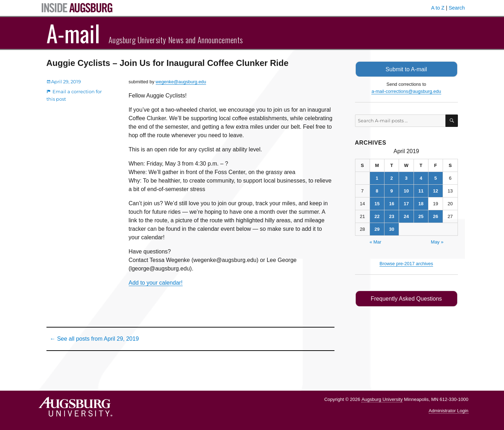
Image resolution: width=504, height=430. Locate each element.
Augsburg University (382, 399)
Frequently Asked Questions (406, 298)
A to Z (438, 8)
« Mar (375, 242)
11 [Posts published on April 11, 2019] (421, 191)
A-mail (73, 33)
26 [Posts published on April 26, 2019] (436, 216)
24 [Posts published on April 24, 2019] (406, 216)
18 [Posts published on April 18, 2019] (421, 203)
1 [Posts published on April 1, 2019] (377, 178)
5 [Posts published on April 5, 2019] (435, 178)
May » (437, 242)
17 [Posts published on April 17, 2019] (406, 203)
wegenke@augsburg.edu (181, 82)
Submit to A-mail (406, 69)
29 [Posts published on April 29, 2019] (377, 229)
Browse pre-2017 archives (406, 263)
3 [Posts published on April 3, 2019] (406, 178)
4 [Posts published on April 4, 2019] (421, 178)
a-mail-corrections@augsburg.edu (406, 91)
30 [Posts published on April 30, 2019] (392, 229)
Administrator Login (449, 411)
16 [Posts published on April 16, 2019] (392, 203)
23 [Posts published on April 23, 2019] (392, 216)
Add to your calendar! (156, 283)
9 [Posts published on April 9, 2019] (392, 191)
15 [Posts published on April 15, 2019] (377, 203)
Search (457, 8)
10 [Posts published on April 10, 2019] (406, 191)
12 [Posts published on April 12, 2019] (436, 191)
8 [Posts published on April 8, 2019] (377, 191)
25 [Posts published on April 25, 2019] (421, 216)
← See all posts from (95, 339)
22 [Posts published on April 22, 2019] (377, 216)
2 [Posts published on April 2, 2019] (392, 178)
